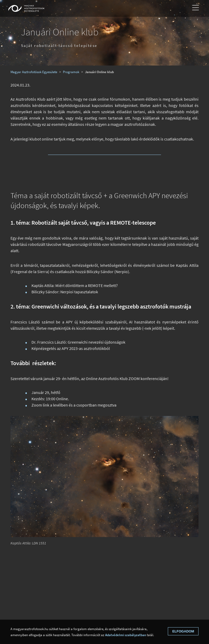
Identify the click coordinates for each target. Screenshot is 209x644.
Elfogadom (183, 631)
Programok (71, 72)
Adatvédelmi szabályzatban (126, 635)
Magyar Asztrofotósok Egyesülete (34, 72)
